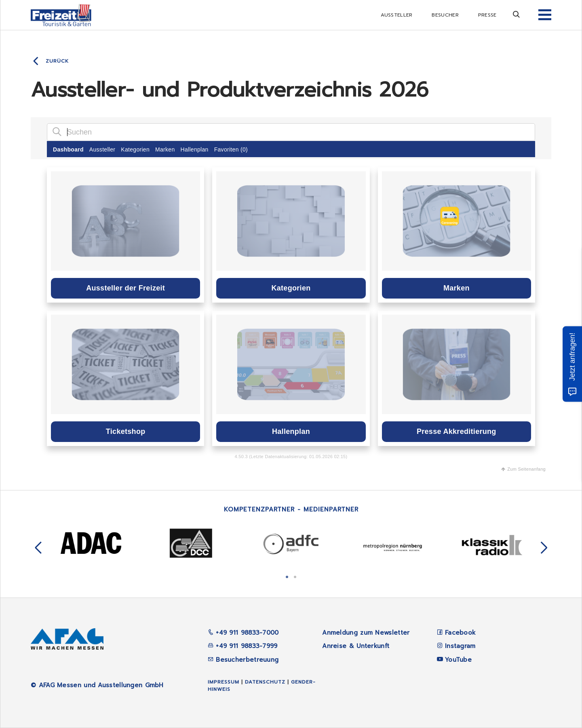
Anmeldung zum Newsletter (366, 633)
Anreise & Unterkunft (356, 646)
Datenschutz (265, 682)
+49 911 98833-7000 (243, 633)
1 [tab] (287, 576)
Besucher (445, 15)
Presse (487, 15)
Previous (38, 548)
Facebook (460, 633)
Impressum (224, 682)
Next (544, 548)
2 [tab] (295, 576)
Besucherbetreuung (243, 660)
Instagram (460, 646)
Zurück (57, 61)
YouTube (458, 660)
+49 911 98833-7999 (243, 646)
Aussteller (396, 15)
